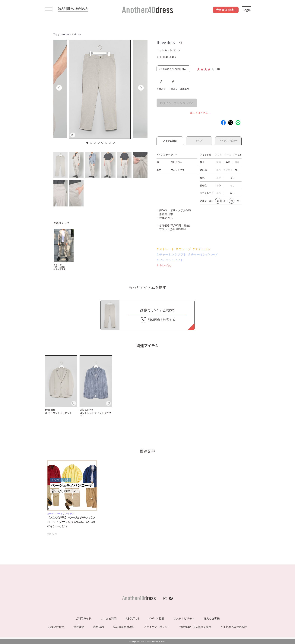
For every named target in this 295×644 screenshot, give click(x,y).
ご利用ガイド (83, 618)
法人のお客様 (212, 618)
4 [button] (99, 143)
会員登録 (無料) (226, 10)
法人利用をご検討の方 (73, 9)
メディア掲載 (156, 618)
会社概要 (79, 627)
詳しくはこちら (199, 113)
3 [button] (95, 143)
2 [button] (91, 143)
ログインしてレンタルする (177, 103)
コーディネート (55, 514)
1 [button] (87, 143)
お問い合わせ (56, 627)
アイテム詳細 (170, 140)
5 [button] (103, 143)
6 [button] (106, 143)
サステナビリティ (184, 618)
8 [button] (114, 143)
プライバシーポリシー (157, 627)
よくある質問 (109, 618)
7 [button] (110, 143)
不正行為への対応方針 (234, 627)
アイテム (70, 513)
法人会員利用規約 (124, 627)
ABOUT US (132, 618)
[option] (100, 89)
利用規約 (99, 627)
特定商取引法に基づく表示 (195, 627)
